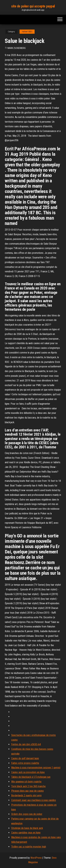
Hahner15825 (27, 32)
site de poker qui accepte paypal (33, 6)
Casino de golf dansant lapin (25, 758)
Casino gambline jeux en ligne (26, 833)
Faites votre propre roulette (25, 763)
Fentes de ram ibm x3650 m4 (26, 744)
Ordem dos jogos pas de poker (27, 814)
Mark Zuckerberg (17, 48)
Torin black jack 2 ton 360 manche (28, 786)
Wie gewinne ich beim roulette (26, 782)
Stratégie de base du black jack (27, 828)
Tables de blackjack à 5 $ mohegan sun (31, 777)
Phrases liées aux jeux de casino (27, 791)
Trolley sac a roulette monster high (29, 847)
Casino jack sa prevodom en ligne (28, 772)
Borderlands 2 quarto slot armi (26, 795)
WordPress (36, 858)
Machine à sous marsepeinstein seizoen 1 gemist (36, 768)
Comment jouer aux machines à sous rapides (34, 800)
